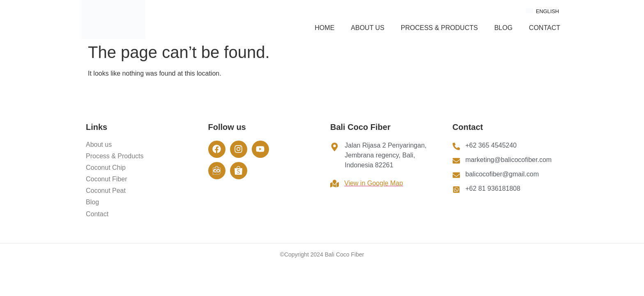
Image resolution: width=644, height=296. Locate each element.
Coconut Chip (106, 168)
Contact (545, 28)
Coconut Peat (106, 191)
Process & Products (439, 28)
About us (368, 28)
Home (324, 28)
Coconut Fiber (107, 179)
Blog (503, 28)
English (542, 11)
